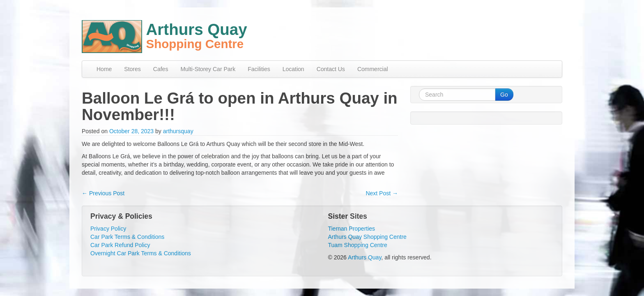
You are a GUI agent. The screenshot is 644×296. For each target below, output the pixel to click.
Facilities (259, 69)
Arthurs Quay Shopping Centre (367, 237)
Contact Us (331, 69)
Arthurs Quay (365, 257)
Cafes (161, 69)
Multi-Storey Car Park (208, 69)
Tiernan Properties (351, 229)
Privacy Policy (108, 229)
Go (504, 95)
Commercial (373, 69)
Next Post (382, 193)
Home (104, 69)
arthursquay (178, 131)
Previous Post (103, 193)
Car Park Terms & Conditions (127, 237)
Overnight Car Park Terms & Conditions (141, 253)
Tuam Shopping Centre (357, 245)
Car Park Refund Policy (120, 245)
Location (293, 69)
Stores (132, 69)
